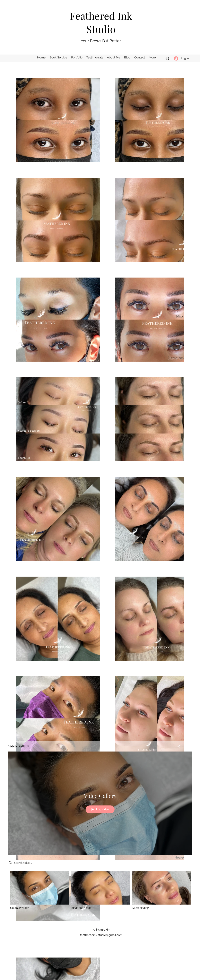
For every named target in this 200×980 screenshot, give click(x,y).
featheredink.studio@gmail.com (101, 935)
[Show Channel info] (188, 746)
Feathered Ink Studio (101, 22)
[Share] (179, 746)
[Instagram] (167, 58)
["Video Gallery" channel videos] (100, 893)
